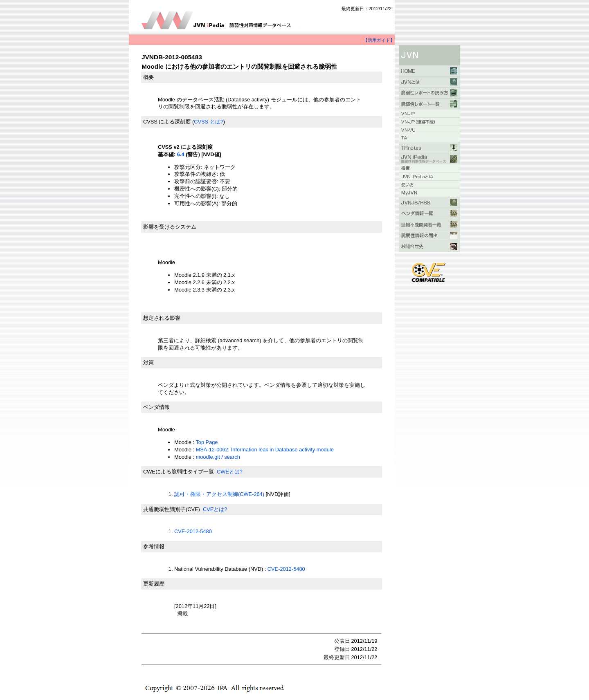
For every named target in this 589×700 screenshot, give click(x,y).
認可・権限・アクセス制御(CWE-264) (219, 494)
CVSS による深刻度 (167, 122)
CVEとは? (215, 509)
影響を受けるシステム (170, 227)
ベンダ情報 (156, 407)
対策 (148, 362)
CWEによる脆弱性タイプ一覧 (179, 472)
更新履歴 (154, 584)
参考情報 (154, 546)
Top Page (207, 442)
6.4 (181, 154)
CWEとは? (230, 472)
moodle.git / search (218, 457)
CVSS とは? (209, 122)
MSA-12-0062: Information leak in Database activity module (265, 450)
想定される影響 (162, 318)
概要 (148, 77)
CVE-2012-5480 (193, 531)
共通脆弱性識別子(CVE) (172, 509)
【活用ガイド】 (379, 40)
